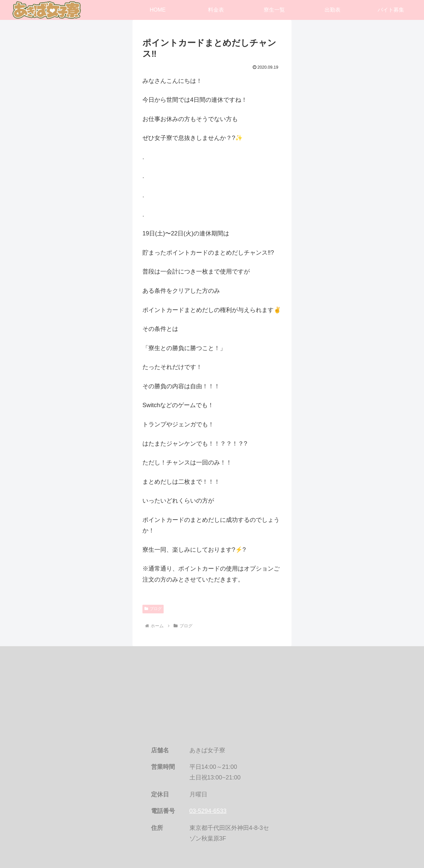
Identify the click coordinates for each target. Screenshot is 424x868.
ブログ (153, 609)
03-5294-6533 (208, 811)
